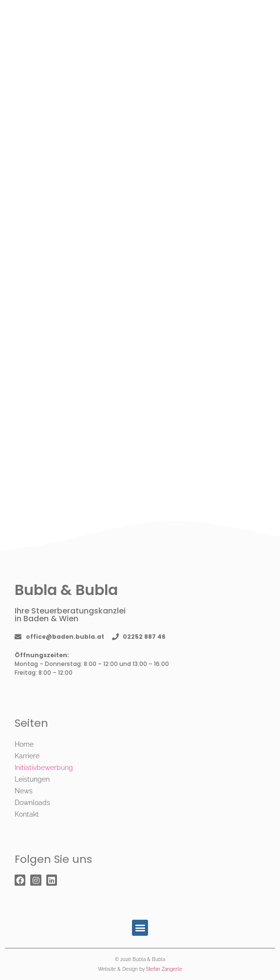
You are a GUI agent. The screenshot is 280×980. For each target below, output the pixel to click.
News (24, 791)
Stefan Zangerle (164, 969)
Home (24, 744)
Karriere (27, 756)
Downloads (32, 803)
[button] (140, 928)
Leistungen (32, 779)
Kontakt (27, 814)
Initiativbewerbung (44, 768)
